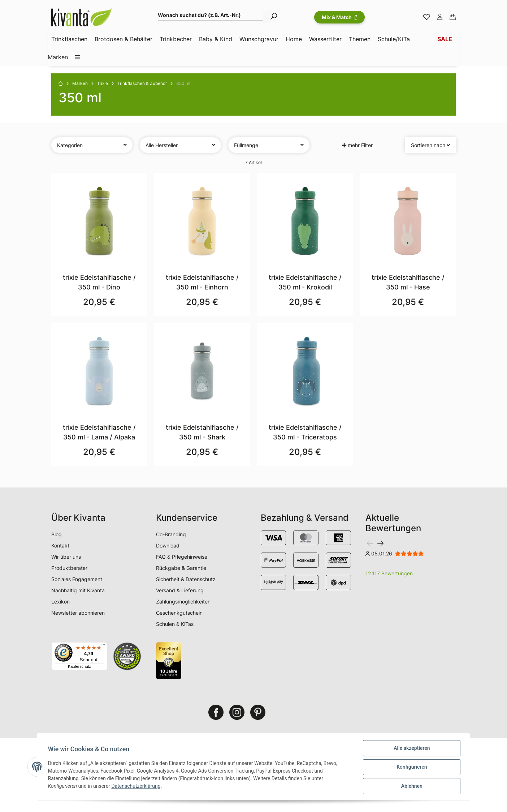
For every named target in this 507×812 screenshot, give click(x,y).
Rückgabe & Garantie (181, 568)
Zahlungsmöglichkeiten (183, 602)
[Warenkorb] (453, 17)
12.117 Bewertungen (389, 573)
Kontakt (60, 545)
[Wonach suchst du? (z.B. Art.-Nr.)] (211, 16)
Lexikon (60, 602)
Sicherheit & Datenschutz (186, 579)
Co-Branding (171, 534)
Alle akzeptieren (411, 749)
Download (168, 545)
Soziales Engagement (77, 579)
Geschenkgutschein (179, 613)
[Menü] (103, 646)
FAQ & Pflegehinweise (182, 557)
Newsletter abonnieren (78, 613)
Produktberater (69, 568)
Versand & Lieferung (180, 590)
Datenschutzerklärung (137, 787)
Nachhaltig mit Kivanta (78, 590)
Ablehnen (411, 786)
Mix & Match (339, 17)
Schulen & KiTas (175, 624)
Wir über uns (66, 557)
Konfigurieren (411, 768)
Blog (57, 534)
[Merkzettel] (427, 17)
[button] (440, 17)
